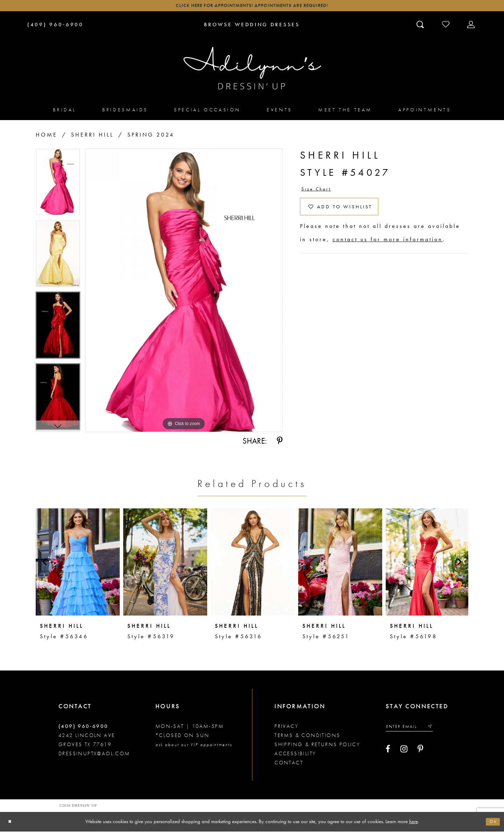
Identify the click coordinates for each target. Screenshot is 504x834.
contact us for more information (388, 250)
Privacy (286, 729)
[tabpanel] (58, 187)
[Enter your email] (415, 731)
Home (47, 137)
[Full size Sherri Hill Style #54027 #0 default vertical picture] (184, 293)
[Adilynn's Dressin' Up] (252, 71)
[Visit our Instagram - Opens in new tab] (404, 754)
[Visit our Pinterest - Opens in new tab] (420, 754)
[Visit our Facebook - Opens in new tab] (388, 754)
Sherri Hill (92, 137)
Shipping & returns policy (317, 747)
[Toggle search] (421, 27)
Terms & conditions (307, 738)
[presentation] (78, 565)
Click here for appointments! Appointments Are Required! (252, 7)
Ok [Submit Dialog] (492, 824)
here (414, 824)
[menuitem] (65, 112)
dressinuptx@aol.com (94, 756)
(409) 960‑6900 (83, 729)
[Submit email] (440, 731)
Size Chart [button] (320, 193)
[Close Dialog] (11, 824)
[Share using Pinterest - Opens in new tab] (280, 444)
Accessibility (295, 756)
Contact (289, 765)
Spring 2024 (151, 137)
